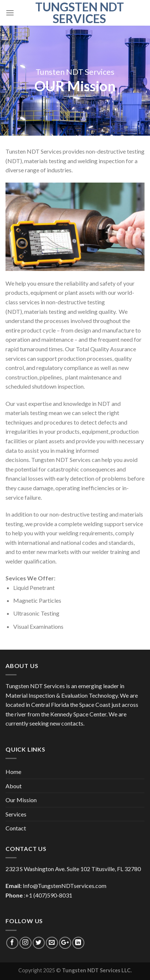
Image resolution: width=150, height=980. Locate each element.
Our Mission (21, 800)
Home (13, 772)
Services (16, 814)
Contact (16, 828)
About (14, 786)
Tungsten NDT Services (80, 13)
